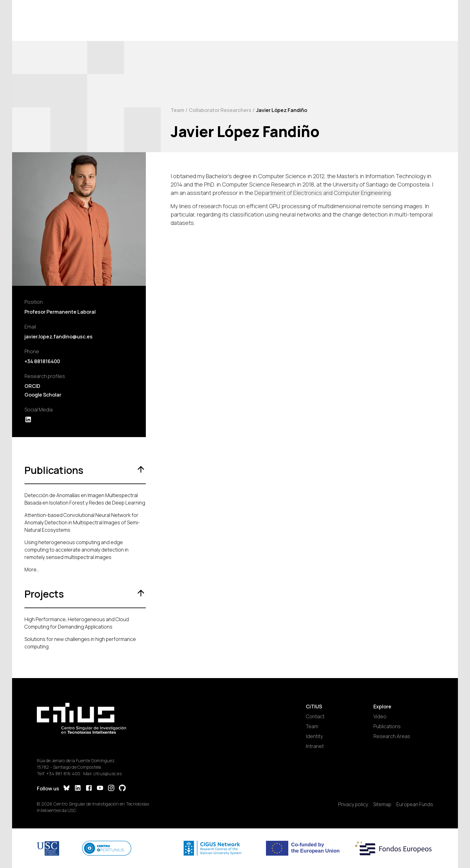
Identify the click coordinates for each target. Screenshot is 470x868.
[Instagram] (111, 789)
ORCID (32, 386)
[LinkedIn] (78, 789)
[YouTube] (100, 789)
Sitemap (382, 804)
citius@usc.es (108, 773)
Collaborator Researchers (220, 110)
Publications (387, 726)
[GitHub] (122, 789)
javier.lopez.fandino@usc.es (59, 337)
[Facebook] (89, 789)
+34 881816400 (42, 361)
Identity (314, 736)
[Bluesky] (67, 789)
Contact (315, 716)
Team (177, 110)
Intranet (315, 746)
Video (380, 716)
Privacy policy (353, 804)
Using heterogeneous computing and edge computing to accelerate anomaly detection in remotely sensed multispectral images (76, 550)
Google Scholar (43, 395)
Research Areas (392, 736)
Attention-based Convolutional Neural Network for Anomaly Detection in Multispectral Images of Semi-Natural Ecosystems (82, 522)
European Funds (415, 804)
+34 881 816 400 (63, 773)
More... (32, 569)
